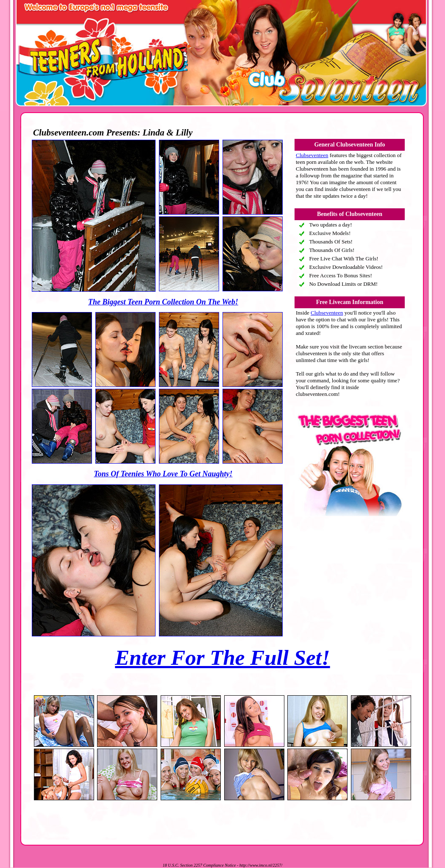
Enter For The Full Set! (222, 658)
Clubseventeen (312, 155)
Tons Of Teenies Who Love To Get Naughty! (163, 474)
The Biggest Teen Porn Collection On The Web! (163, 302)
